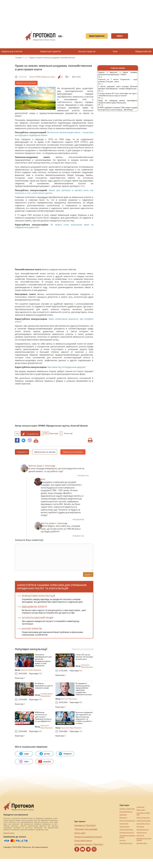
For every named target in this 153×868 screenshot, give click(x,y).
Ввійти (120, 36)
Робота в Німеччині (143, 818)
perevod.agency (125, 827)
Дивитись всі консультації (83, 649)
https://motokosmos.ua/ (127, 821)
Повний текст (9, 833)
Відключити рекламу (26, 83)
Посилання (140, 827)
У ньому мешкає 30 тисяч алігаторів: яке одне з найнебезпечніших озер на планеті (118, 96)
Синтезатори (124, 824)
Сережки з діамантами (127, 809)
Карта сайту (80, 833)
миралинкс (123, 815)
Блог (115, 51)
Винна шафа (141, 810)
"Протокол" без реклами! (86, 829)
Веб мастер (123, 818)
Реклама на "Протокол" (85, 825)
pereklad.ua (140, 807)
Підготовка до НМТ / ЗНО (143, 814)
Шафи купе (140, 835)
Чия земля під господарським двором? (66, 367)
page (24, 754)
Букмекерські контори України (144, 839)
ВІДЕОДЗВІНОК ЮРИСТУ (34, 607)
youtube (45, 762)
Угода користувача (83, 840)
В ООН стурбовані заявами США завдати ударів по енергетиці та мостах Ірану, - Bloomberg (118, 110)
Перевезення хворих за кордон (127, 836)
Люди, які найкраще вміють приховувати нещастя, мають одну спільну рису (118, 103)
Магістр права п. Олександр (42, 466)
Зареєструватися (94, 36)
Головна (19, 58)
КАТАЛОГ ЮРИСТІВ (32, 629)
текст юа (122, 840)
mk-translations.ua (143, 830)
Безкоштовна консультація (38, 596)
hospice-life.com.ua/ (143, 824)
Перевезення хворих (144, 821)
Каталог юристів (87, 51)
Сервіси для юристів (50, 51)
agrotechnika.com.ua (126, 830)
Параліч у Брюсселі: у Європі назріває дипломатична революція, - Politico (118, 75)
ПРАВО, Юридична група (45, 77)
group (44, 754)
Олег (43, 479)
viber (24, 762)
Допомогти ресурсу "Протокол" (89, 844)
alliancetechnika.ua (126, 812)
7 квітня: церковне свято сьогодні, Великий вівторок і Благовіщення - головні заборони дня (118, 89)
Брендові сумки (142, 843)
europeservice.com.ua (127, 832)
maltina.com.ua (142, 832)
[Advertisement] (78, 14)
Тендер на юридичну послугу (88, 837)
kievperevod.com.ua (126, 843)
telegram (65, 754)
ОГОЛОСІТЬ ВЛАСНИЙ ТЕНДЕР (38, 618)
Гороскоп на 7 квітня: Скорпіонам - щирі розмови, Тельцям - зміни (118, 82)
